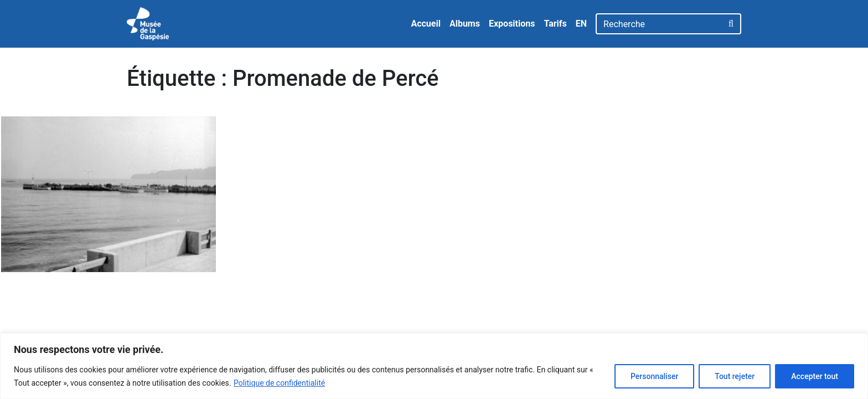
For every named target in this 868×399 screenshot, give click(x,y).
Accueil (426, 24)
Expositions (512, 24)
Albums (465, 24)
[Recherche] (659, 24)
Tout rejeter (735, 376)
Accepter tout (815, 376)
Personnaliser (654, 376)
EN (581, 24)
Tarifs (555, 24)
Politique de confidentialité (279, 383)
